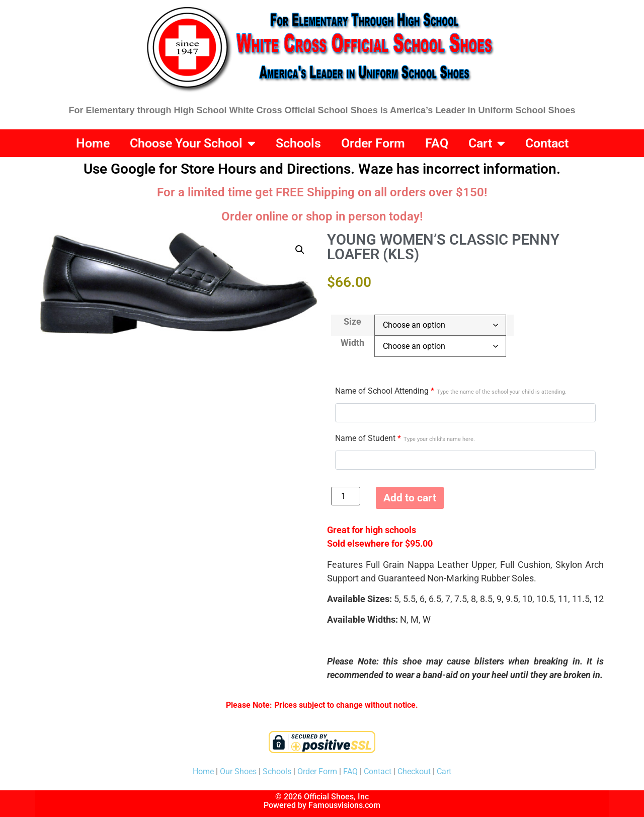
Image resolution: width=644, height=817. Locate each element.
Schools (298, 143)
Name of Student (405, 438)
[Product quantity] (346, 496)
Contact (547, 143)
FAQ (437, 143)
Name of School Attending (451, 391)
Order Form (373, 143)
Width (352, 343)
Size (352, 322)
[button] (300, 250)
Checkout (414, 771)
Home (93, 143)
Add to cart (410, 498)
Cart (487, 143)
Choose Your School (193, 143)
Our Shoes (238, 771)
